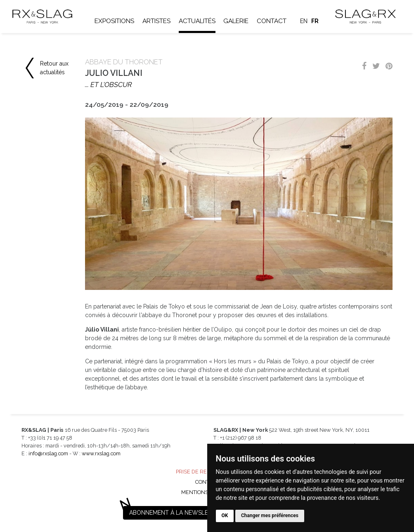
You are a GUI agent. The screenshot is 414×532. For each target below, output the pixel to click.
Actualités (197, 21)
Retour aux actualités (54, 68)
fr (315, 21)
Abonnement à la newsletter (176, 513)
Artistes (156, 21)
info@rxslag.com (48, 453)
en (304, 21)
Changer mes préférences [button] (270, 516)
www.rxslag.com (101, 453)
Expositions (114, 21)
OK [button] (225, 516)
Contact (272, 21)
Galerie (236, 21)
